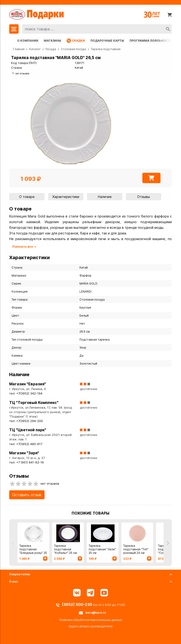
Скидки (76, 41)
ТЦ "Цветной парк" (28, 430)
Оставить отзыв (27, 495)
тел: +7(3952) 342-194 (26, 393)
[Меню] (14, 29)
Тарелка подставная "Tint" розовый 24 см (136, 549)
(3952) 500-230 (78, 604)
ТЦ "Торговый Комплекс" (34, 402)
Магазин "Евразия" (28, 384)
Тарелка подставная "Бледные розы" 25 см (33, 551)
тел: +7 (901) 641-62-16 (27, 462)
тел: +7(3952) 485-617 (26, 444)
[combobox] (97, 29)
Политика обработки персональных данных (91, 620)
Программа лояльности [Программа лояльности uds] (151, 41)
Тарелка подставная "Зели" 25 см (102, 549)
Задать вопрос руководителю (90, 626)
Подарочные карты (107, 41)
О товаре (27, 197)
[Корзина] (170, 15)
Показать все (23, 247)
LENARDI (85, 292)
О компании (28, 41)
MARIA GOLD (88, 284)
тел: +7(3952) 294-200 (26, 421)
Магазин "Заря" (24, 453)
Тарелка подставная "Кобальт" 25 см (65, 549)
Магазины (52, 41)
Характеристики (66, 197)
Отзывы (144, 197)
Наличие (105, 197)
